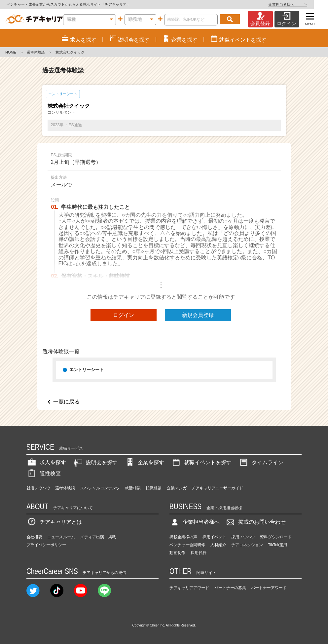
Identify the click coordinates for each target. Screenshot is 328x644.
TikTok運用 (277, 545)
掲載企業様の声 (183, 537)
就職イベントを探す (201, 462)
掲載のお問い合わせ (255, 522)
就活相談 (133, 488)
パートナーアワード (269, 588)
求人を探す (46, 462)
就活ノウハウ (38, 488)
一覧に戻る (66, 402)
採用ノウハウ (243, 537)
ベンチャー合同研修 (187, 545)
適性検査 (44, 473)
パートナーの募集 (230, 588)
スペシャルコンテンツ (100, 488)
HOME (11, 52)
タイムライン (261, 462)
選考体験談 (36, 52)
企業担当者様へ (302, 4)
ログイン (124, 315)
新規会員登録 (198, 315)
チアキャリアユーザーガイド (217, 488)
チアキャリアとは (54, 522)
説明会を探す (95, 462)
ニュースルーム (61, 537)
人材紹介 (218, 545)
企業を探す (144, 462)
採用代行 (199, 553)
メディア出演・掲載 (98, 537)
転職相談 (154, 488)
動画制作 (177, 553)
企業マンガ (177, 488)
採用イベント (214, 537)
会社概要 (34, 537)
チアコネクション (247, 545)
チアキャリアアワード (189, 588)
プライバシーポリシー (46, 545)
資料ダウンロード (276, 537)
